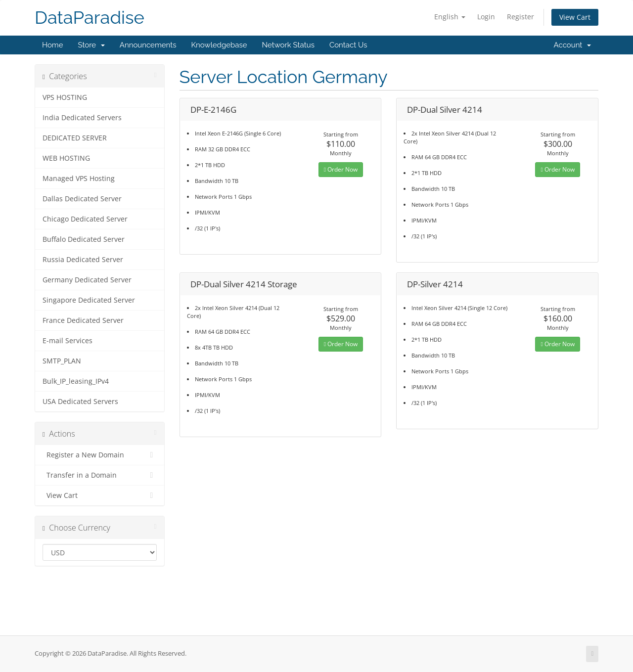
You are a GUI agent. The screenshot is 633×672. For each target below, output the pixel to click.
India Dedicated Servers (82, 118)
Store (91, 45)
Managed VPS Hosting (79, 179)
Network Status (288, 45)
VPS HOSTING (65, 97)
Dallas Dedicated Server (82, 199)
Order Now (341, 169)
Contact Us (348, 45)
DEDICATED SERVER (75, 138)
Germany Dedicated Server (87, 280)
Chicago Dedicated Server (85, 219)
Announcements (148, 45)
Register (520, 17)
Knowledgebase (219, 45)
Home (52, 45)
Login (486, 17)
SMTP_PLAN (62, 361)
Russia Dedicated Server (83, 260)
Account (572, 45)
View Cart (575, 17)
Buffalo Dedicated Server (84, 239)
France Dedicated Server (83, 320)
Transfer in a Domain (100, 475)
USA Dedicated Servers (80, 402)
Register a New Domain (100, 455)
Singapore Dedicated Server (89, 300)
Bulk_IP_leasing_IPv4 (76, 381)
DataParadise (90, 18)
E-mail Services (68, 341)
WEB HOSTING (66, 158)
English (450, 17)
